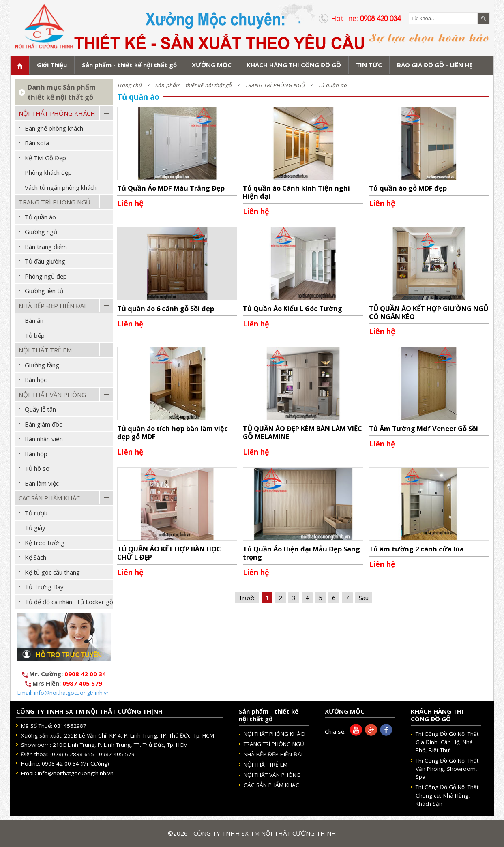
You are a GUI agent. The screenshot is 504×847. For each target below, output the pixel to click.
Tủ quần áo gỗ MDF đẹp (408, 188)
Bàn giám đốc (43, 424)
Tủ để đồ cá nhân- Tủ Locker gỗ (69, 602)
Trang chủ (130, 85)
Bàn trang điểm (46, 247)
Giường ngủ (41, 232)
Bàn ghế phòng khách (54, 128)
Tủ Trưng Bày (44, 587)
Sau (364, 598)
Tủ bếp (35, 335)
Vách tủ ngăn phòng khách (61, 187)
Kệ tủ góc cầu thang (52, 572)
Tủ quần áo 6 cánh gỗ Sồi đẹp (166, 308)
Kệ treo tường (45, 543)
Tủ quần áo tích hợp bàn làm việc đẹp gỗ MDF (173, 432)
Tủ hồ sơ (37, 468)
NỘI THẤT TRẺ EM (45, 350)
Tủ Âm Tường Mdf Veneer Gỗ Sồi (424, 428)
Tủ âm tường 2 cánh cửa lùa (416, 549)
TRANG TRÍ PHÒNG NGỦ (275, 85)
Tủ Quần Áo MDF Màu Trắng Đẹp (171, 188)
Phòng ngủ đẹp (46, 276)
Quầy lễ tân (40, 409)
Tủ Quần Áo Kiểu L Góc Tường (293, 308)
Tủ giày (35, 527)
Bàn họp (36, 454)
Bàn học (36, 380)
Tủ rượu (36, 513)
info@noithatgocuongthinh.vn (76, 773)
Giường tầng (42, 365)
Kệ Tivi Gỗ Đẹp (45, 158)
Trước (247, 598)
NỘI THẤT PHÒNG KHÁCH (57, 113)
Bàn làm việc (42, 483)
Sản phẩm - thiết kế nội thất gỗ (194, 85)
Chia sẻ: (335, 731)
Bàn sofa (37, 143)
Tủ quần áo (333, 85)
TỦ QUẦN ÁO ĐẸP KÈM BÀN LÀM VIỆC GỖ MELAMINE (302, 432)
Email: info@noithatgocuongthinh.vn (64, 693)
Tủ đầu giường (45, 261)
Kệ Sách (35, 557)
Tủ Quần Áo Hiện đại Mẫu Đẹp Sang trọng (301, 553)
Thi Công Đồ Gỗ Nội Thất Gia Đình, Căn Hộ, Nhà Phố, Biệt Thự (447, 742)
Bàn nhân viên (44, 439)
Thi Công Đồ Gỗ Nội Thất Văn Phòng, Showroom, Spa (447, 769)
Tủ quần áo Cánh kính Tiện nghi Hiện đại (296, 192)
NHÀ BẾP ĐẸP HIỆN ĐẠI (52, 306)
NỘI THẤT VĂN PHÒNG (52, 395)
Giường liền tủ (44, 291)
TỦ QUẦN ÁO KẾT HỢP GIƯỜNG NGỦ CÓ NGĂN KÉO (429, 312)
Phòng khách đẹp (48, 172)
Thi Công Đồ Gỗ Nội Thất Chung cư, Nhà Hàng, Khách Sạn (447, 795)
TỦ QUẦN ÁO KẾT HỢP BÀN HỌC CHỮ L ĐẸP (169, 553)
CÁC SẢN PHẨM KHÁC (49, 498)
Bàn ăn (34, 320)
